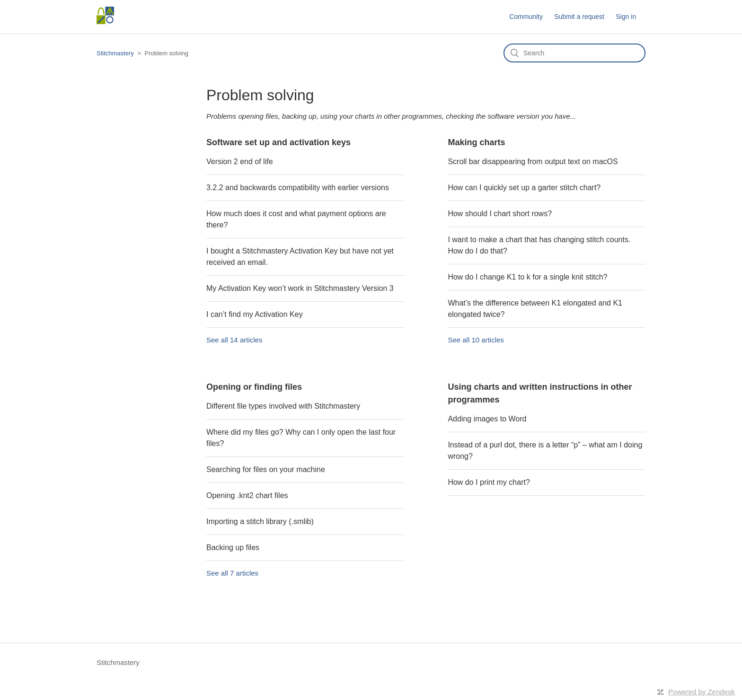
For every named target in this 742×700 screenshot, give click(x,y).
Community (526, 17)
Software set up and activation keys (278, 142)
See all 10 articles (476, 340)
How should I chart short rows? (500, 214)
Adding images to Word (487, 419)
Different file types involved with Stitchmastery (283, 406)
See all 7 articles (232, 573)
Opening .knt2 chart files (247, 495)
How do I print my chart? (489, 482)
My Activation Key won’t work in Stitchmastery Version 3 (300, 288)
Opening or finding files (254, 387)
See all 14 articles (234, 340)
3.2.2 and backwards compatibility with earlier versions (298, 188)
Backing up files (233, 547)
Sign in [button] (626, 17)
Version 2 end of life (240, 162)
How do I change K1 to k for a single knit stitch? (527, 277)
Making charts (476, 142)
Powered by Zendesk (702, 692)
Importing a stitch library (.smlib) (260, 521)
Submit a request (579, 17)
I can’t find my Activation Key (255, 314)
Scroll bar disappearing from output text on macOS (533, 162)
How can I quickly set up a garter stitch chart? (524, 188)
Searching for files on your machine (266, 469)
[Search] (574, 53)
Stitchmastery (115, 53)
